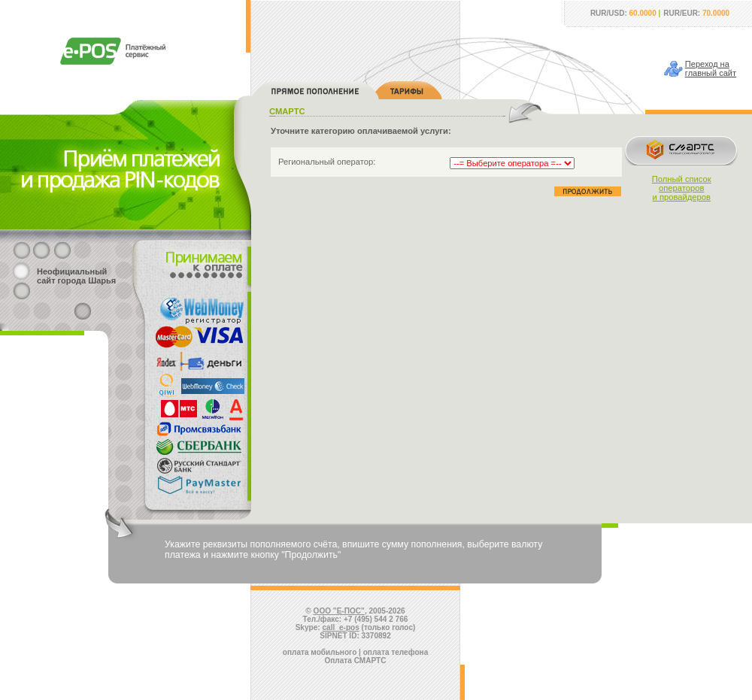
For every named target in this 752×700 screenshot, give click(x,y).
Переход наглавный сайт (711, 68)
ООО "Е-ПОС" (339, 611)
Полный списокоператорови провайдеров (682, 188)
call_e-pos (341, 627)
